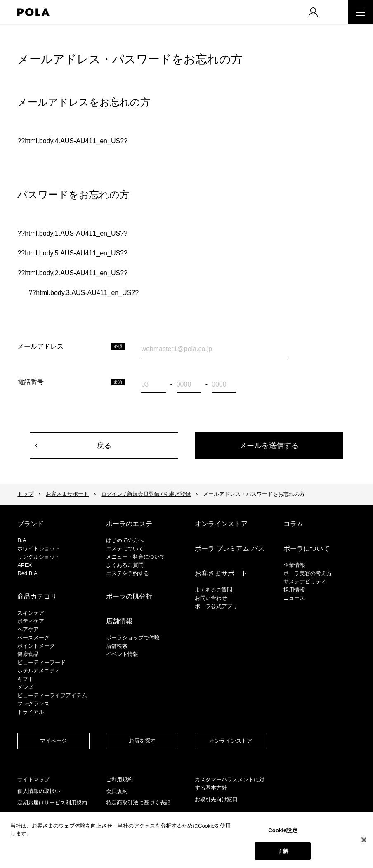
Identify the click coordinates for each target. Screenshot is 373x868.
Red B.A (27, 573)
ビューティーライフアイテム (52, 695)
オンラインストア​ (231, 741)
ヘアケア (28, 629)
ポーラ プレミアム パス (230, 548)
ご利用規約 (119, 780)
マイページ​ (53, 741)
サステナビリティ (305, 581)
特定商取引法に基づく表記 (138, 803)
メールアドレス (40, 346)
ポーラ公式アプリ (216, 606)
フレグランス (33, 704)
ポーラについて (307, 548)
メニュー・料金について (136, 557)
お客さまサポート (67, 494)
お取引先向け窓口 (216, 799)
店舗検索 (117, 646)
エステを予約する (127, 573)
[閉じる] (364, 840)
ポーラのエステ (129, 524)
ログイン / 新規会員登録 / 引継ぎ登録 (146, 494)
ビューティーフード (41, 662)
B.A (22, 540)
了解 (283, 851)
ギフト (25, 679)
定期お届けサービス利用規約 (52, 803)
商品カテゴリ (37, 596)
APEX (25, 565)
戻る (104, 446)
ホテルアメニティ (39, 671)
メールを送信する (269, 446)
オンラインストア (221, 524)
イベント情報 (122, 654)
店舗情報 (119, 621)
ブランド (31, 524)
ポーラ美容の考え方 (308, 573)
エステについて (125, 548)
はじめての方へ (125, 540)
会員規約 (117, 791)
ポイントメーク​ (36, 646)
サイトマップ (33, 780)
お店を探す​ (142, 741)
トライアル (31, 712)
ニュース (294, 598)
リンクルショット (39, 557)
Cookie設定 (283, 830)
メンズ (25, 687)
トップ (25, 494)
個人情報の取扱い (39, 791)
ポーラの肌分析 (129, 596)
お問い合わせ (211, 598)
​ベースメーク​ (33, 638)
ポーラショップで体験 (133, 638)
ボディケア (31, 621)
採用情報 (294, 590)
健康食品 (28, 654)
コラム (293, 524)
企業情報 (294, 565)
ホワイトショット (39, 548)
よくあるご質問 (125, 565)
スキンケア (31, 613)
